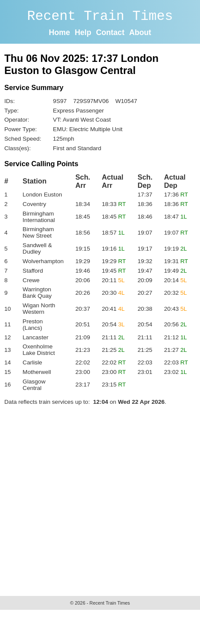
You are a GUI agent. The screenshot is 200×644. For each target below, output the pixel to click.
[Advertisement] (81, 498)
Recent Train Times (100, 16)
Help (83, 32)
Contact (110, 32)
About (140, 32)
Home (59, 32)
